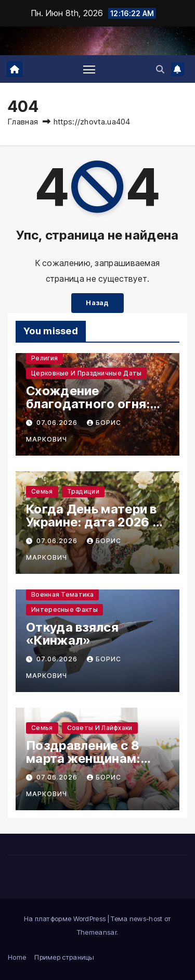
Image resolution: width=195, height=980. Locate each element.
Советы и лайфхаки (100, 728)
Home (17, 957)
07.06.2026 (58, 423)
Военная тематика (62, 594)
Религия (44, 358)
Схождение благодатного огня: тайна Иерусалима (88, 404)
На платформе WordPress (66, 919)
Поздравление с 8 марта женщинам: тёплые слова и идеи (92, 758)
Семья (42, 491)
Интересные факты (64, 610)
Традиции (83, 491)
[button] (160, 69)
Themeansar (97, 932)
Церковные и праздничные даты (86, 373)
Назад (97, 303)
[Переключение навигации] (89, 69)
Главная (23, 122)
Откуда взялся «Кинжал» (72, 634)
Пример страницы (64, 957)
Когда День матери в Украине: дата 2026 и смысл (93, 522)
